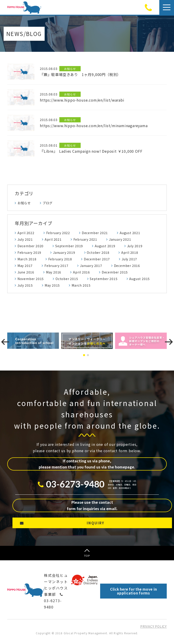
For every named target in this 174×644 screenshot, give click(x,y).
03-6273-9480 (54, 601)
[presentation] (5, 342)
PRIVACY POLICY (153, 626)
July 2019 (135, 246)
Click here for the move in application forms (134, 591)
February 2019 (29, 252)
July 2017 (129, 259)
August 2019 (105, 246)
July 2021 (25, 239)
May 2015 (52, 285)
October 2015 (67, 279)
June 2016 (26, 272)
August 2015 (139, 279)
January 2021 (120, 239)
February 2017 (56, 266)
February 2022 (58, 233)
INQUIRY (96, 523)
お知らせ (24, 203)
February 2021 (85, 239)
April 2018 (130, 252)
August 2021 (130, 233)
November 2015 (31, 279)
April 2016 (81, 272)
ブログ (48, 203)
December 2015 (115, 272)
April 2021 (53, 239)
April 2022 (26, 233)
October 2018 (98, 252)
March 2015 (81, 285)
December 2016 (127, 266)
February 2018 (60, 259)
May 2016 (54, 272)
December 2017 (97, 259)
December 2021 (95, 233)
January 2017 (91, 266)
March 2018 (27, 259)
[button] (85, 355)
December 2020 (30, 246)
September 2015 (104, 279)
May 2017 (25, 266)
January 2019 (64, 252)
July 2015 (25, 285)
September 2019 (69, 246)
